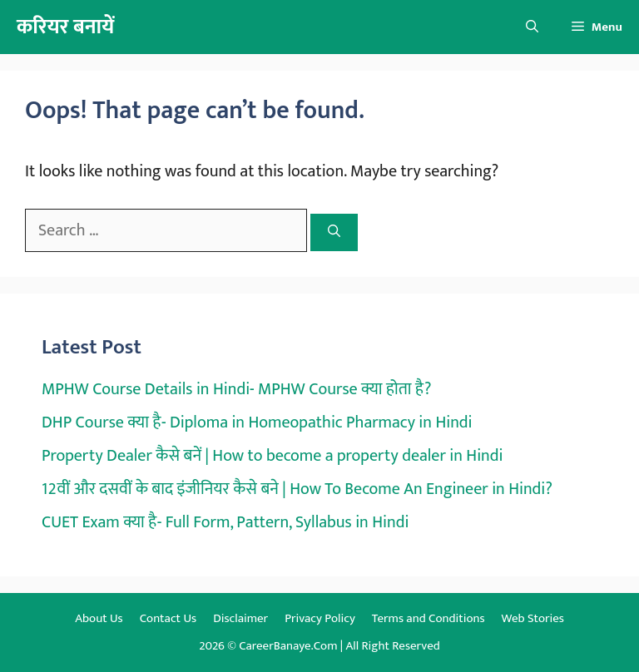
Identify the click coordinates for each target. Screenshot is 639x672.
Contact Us (168, 618)
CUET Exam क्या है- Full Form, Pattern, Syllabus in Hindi (225, 522)
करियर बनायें (65, 27)
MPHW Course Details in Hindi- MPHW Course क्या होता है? (237, 389)
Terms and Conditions (428, 618)
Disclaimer (240, 618)
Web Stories (533, 618)
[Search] (334, 232)
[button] (532, 27)
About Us (99, 618)
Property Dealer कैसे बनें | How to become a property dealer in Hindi (272, 456)
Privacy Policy (320, 618)
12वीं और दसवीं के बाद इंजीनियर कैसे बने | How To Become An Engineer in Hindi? (297, 489)
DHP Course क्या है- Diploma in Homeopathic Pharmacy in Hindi (257, 422)
